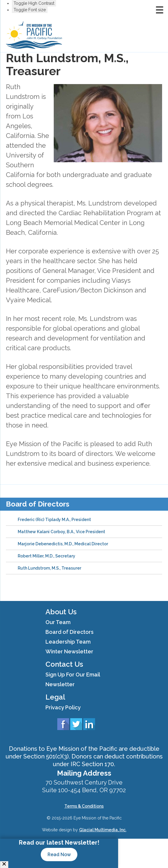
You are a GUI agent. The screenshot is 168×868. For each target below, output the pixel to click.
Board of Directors (38, 504)
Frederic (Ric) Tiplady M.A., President (54, 520)
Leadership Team (68, 642)
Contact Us (64, 664)
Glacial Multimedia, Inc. (103, 830)
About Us (61, 612)
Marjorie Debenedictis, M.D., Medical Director (63, 544)
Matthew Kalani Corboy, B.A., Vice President (61, 532)
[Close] (4, 865)
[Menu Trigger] (160, 10)
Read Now (59, 855)
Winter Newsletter (69, 651)
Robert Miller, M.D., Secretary (47, 556)
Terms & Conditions (84, 806)
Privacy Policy (63, 707)
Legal (55, 697)
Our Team (58, 622)
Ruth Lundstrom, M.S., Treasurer (49, 568)
